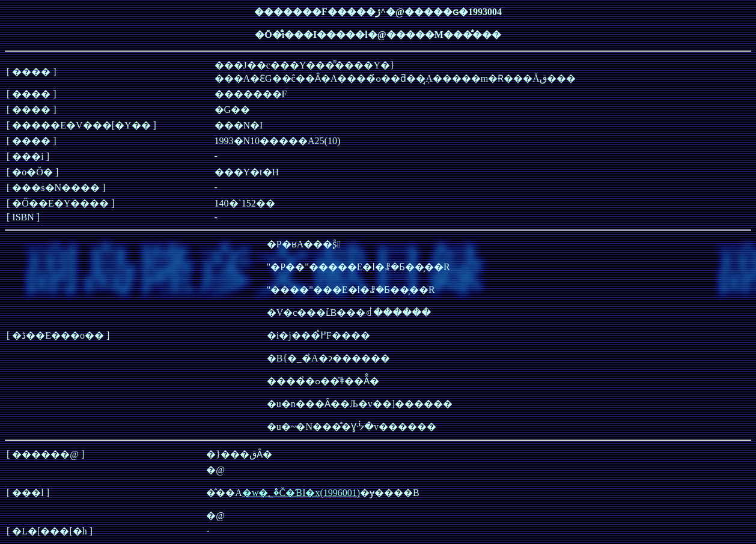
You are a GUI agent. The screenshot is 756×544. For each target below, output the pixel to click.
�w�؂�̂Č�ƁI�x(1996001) (301, 493)
